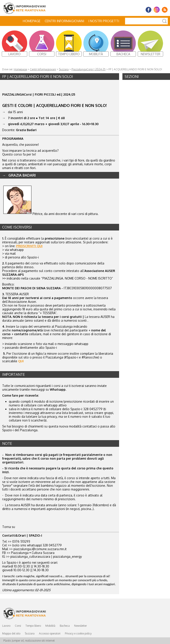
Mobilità (50, 626)
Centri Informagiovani (64, 21)
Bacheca (65, 626)
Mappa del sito (11, 633)
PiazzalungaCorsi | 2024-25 (89, 69)
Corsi (18, 626)
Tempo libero (33, 626)
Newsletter (80, 626)
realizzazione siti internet (40, 641)
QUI (21, 361)
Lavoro (6, 626)
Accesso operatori (50, 633)
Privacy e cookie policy (78, 633)
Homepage (32, 21)
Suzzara (64, 69)
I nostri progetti (104, 21)
